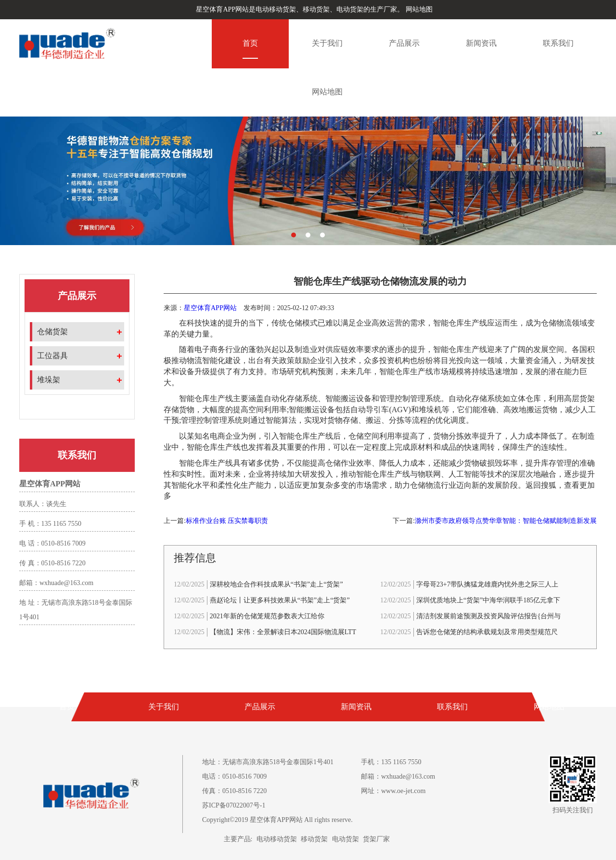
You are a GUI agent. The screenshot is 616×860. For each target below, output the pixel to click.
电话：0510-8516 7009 (234, 776)
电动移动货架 (277, 839)
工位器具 (52, 356)
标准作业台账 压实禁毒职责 (227, 521)
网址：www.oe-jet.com (393, 791)
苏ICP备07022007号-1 (234, 805)
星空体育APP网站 (210, 308)
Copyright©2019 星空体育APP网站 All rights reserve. (277, 820)
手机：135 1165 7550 (391, 762)
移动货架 (314, 839)
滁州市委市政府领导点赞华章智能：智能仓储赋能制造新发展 (506, 521)
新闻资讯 (481, 43)
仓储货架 (52, 332)
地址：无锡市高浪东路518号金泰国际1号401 (268, 762)
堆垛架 (49, 380)
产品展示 (404, 43)
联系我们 (558, 43)
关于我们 (327, 43)
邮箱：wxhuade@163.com (398, 776)
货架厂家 (376, 839)
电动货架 (346, 839)
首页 (250, 43)
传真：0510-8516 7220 (234, 791)
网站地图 (419, 9)
